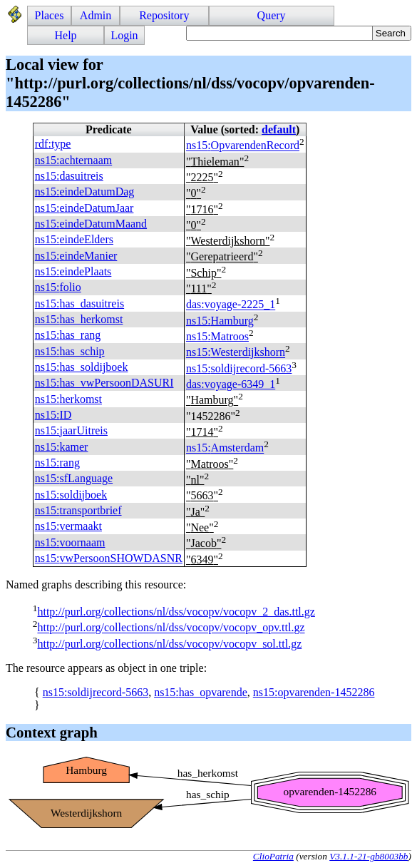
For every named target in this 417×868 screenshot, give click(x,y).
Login (124, 35)
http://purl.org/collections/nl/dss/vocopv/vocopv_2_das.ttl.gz (176, 612)
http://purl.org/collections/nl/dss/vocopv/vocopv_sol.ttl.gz (169, 644)
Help (66, 35)
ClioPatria (273, 856)
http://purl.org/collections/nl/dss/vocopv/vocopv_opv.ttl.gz (171, 628)
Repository (164, 15)
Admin (96, 15)
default (279, 129)
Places (50, 15)
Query (272, 15)
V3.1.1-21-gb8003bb (369, 856)
